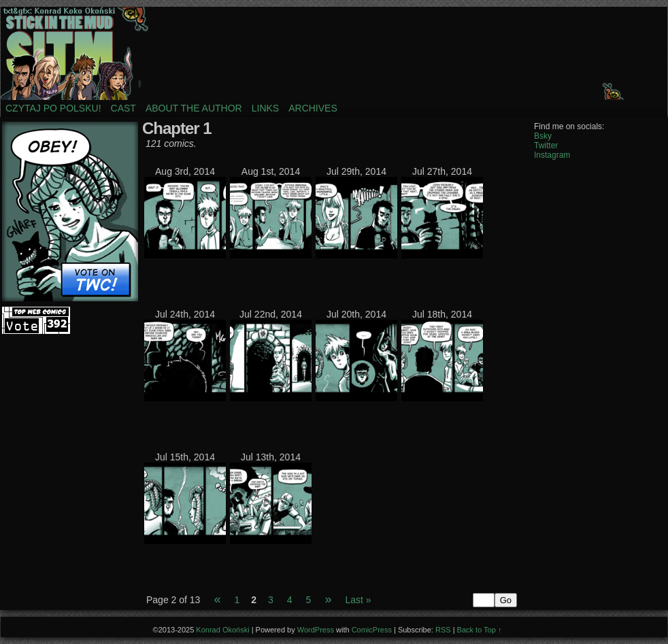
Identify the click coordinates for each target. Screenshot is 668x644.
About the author (194, 108)
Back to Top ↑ (480, 630)
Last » (358, 600)
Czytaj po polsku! (53, 108)
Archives (313, 108)
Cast (123, 108)
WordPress (316, 630)
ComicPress (372, 630)
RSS (443, 630)
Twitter (546, 146)
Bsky (543, 136)
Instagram (552, 155)
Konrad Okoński (222, 630)
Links (265, 108)
